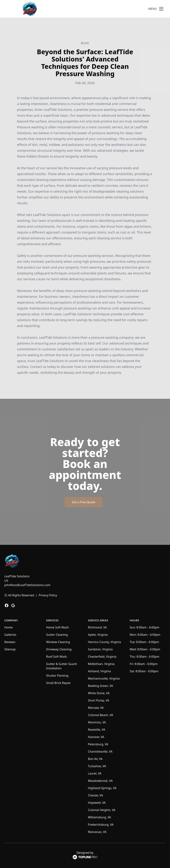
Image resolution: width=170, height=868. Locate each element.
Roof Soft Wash (57, 657)
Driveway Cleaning (59, 649)
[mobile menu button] (161, 9)
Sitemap (10, 649)
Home (9, 627)
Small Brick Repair (59, 683)
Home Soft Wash (58, 627)
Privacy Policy (48, 595)
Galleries (10, 635)
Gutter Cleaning (57, 635)
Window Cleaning (58, 642)
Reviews (10, 642)
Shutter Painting (57, 676)
